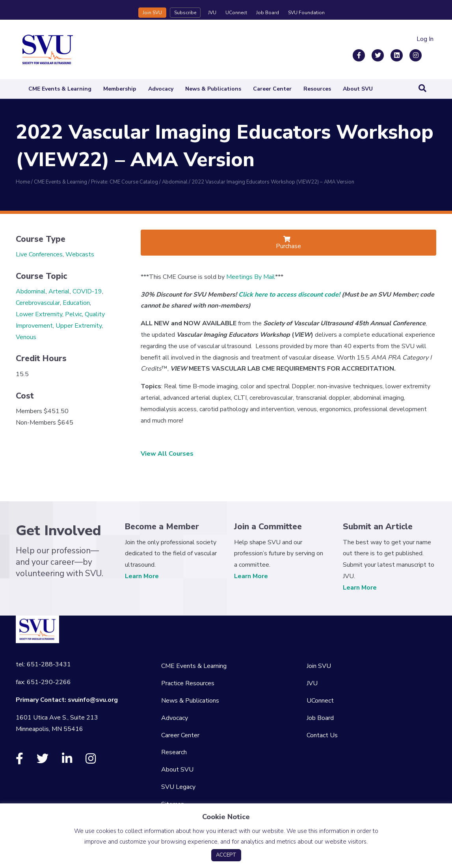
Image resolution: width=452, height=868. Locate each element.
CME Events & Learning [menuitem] (194, 666)
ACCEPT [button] (226, 855)
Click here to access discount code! (289, 295)
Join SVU (152, 13)
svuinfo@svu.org (93, 700)
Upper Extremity (79, 326)
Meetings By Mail (251, 277)
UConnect (236, 13)
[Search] (422, 88)
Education (76, 303)
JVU (212, 13)
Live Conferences (39, 254)
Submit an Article (378, 527)
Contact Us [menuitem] (322, 735)
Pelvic (73, 314)
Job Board (268, 13)
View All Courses (167, 454)
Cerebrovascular (38, 303)
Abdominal (31, 291)
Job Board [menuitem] (320, 718)
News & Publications (213, 89)
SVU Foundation (306, 13)
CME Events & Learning (60, 89)
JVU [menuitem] (312, 683)
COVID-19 (87, 291)
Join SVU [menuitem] (319, 666)
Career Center (272, 89)
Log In (425, 39)
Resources (317, 89)
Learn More (142, 576)
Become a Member (162, 527)
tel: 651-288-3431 (43, 664)
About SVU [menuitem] (177, 770)
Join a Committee (268, 527)
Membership (120, 89)
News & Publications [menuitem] (190, 701)
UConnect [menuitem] (320, 701)
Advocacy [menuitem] (175, 718)
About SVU (358, 89)
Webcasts (80, 254)
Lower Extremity (39, 314)
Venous (26, 337)
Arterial (59, 291)
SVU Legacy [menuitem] (178, 787)
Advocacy (161, 89)
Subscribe (185, 13)
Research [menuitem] (174, 752)
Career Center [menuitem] (180, 735)
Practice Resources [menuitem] (188, 683)
